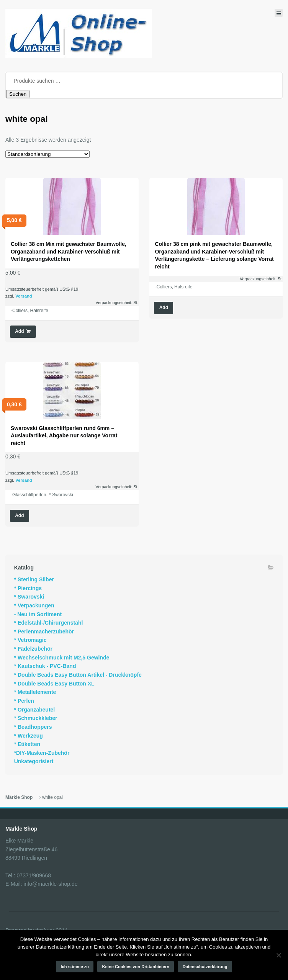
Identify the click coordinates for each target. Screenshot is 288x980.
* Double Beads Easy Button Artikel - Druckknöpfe (78, 675)
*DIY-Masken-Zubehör (42, 753)
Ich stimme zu (75, 967)
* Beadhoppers (33, 727)
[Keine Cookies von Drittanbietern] (278, 955)
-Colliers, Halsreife (29, 311)
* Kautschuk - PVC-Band (45, 666)
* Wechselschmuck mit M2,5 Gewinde (62, 658)
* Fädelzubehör (33, 649)
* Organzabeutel (35, 710)
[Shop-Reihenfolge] (47, 154)
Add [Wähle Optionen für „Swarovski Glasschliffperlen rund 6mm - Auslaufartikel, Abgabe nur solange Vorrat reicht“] (19, 515)
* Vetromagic (30, 640)
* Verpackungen (34, 605)
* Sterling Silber (34, 579)
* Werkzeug (29, 736)
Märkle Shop (19, 797)
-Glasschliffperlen (28, 495)
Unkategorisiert (34, 761)
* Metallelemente (35, 692)
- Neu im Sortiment (38, 614)
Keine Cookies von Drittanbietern (136, 967)
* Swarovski (61, 495)
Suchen (18, 94)
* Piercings (28, 588)
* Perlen (24, 701)
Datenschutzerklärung (205, 967)
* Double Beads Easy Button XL (54, 684)
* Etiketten (27, 744)
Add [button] (19, 331)
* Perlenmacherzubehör (44, 632)
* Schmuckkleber (36, 718)
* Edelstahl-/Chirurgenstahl (49, 623)
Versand (24, 296)
